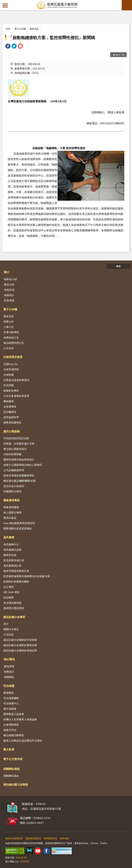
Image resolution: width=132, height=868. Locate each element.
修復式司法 (10, 730)
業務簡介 (9, 295)
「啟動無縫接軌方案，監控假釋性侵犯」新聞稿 (52, 37)
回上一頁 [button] (120, 55)
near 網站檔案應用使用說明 (19, 523)
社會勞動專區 (11, 725)
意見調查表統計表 (14, 560)
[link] (8, 47)
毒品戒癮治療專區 (14, 735)
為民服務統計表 (12, 566)
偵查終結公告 (11, 337)
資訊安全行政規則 (14, 486)
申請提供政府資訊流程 (16, 438)
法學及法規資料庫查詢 (16, 380)
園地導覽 (9, 666)
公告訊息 (9, 634)
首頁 (8, 29)
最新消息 (34, 29)
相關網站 (9, 677)
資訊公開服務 (12, 431)
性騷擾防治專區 (12, 491)
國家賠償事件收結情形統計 (19, 459)
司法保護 (9, 686)
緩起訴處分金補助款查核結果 (20, 650)
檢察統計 (9, 672)
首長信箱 (64, 838)
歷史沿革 (9, 284)
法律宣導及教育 (13, 357)
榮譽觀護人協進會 (14, 714)
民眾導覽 (9, 300)
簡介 (7, 272)
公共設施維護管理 (14, 470)
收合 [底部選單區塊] (118, 266)
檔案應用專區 (12, 500)
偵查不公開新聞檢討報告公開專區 (23, 465)
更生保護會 (10, 709)
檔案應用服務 (11, 507)
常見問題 (9, 385)
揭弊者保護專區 (12, 422)
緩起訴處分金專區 (14, 617)
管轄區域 (9, 290)
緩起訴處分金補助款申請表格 (20, 640)
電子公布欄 (20, 29)
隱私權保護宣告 (33, 838)
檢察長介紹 (10, 279)
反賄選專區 (10, 406)
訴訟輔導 (9, 597)
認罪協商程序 (11, 417)
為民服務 (9, 537)
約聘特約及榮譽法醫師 (16, 581)
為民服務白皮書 (12, 550)
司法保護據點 (11, 698)
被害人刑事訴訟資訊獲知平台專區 (23, 740)
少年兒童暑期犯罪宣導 (16, 396)
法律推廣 (9, 375)
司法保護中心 (11, 703)
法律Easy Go (11, 364)
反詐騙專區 (10, 412)
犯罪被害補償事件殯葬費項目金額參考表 (27, 576)
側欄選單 (5, 5)
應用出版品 (10, 518)
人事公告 (9, 327)
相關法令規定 (11, 629)
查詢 (127, 5)
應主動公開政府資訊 (15, 449)
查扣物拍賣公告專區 (16, 784)
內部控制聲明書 (12, 454)
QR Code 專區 (12, 592)
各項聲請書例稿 (12, 603)
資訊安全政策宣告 (14, 838)
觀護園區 (9, 693)
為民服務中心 (11, 544)
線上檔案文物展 (12, 512)
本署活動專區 (11, 332)
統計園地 (9, 659)
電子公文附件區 (13, 759)
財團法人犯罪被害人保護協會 (20, 719)
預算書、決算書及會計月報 (19, 444)
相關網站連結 (12, 769)
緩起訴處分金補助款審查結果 (20, 645)
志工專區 (9, 587)
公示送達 (9, 348)
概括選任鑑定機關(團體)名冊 (20, 481)
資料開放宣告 (51, 838)
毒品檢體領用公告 (14, 343)
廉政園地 (9, 401)
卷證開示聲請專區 (14, 608)
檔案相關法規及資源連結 (18, 528)
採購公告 (9, 321)
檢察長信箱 (10, 555)
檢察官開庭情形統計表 (16, 571)
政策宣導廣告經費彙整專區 (19, 475)
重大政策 (9, 749)
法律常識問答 (11, 369)
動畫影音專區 (11, 391)
